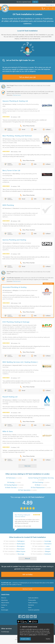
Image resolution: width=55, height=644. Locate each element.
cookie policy (33, 635)
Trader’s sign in (50, 5)
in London (14, 478)
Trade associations (33, 600)
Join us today (27, 576)
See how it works (27, 591)
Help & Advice (5, 604)
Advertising (4, 602)
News (3, 609)
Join (35, 2)
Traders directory (33, 604)
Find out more (17, 95)
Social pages (5, 612)
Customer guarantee (34, 612)
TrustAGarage (5, 633)
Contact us (4, 607)
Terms (30, 609)
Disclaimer (31, 607)
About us (4, 600)
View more (27, 466)
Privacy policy (32, 602)
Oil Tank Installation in (14, 543)
